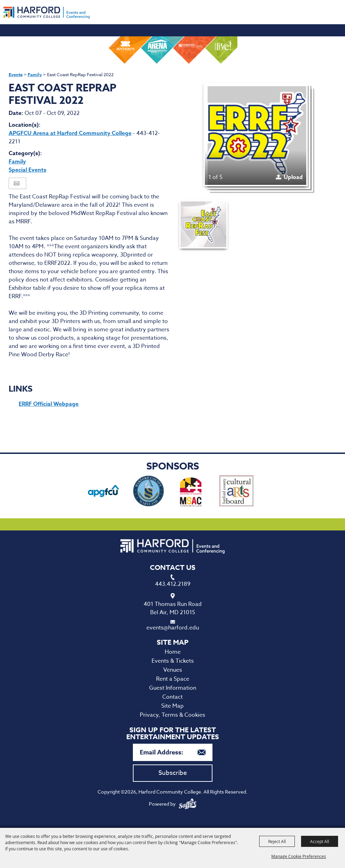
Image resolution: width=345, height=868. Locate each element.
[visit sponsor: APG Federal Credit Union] (103, 492)
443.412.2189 (173, 584)
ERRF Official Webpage (49, 404)
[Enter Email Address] (173, 752)
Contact (172, 697)
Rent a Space (173, 679)
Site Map (172, 706)
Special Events (28, 170)
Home (173, 652)
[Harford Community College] (47, 13)
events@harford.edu (173, 628)
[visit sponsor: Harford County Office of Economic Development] (148, 492)
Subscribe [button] (173, 773)
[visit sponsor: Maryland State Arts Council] (192, 492)
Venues (173, 670)
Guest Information (173, 688)
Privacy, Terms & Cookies (172, 715)
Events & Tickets (173, 661)
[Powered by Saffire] (188, 804)
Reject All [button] (277, 841)
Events (16, 74)
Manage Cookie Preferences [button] (299, 856)
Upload (293, 177)
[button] (256, 134)
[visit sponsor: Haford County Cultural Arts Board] (237, 492)
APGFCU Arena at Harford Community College (70, 133)
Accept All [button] (320, 841)
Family (35, 74)
